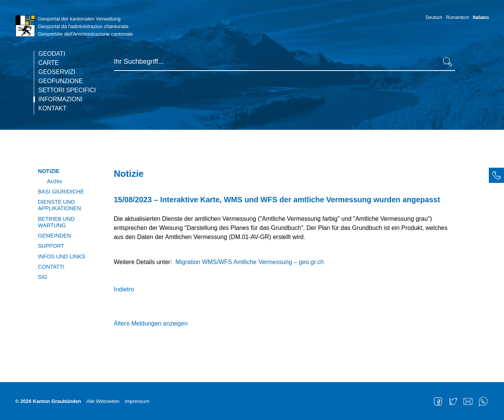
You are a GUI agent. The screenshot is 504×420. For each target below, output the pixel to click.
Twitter (453, 401)
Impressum (137, 401)
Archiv (55, 181)
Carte (49, 63)
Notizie (49, 171)
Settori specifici (67, 90)
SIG (43, 277)
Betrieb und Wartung (56, 222)
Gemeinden (54, 236)
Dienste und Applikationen (59, 205)
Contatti (51, 267)
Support (51, 246)
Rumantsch (458, 17)
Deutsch (434, 17)
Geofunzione (60, 81)
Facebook (438, 401)
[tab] (496, 175)
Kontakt (52, 109)
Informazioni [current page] (60, 99)
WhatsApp (483, 401)
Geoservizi (57, 72)
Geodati (52, 54)
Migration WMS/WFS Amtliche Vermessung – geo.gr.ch (249, 262)
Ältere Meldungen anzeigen (151, 323)
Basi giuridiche (61, 192)
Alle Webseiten (103, 401)
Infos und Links (62, 256)
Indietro (124, 289)
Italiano (481, 17)
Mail (468, 401)
